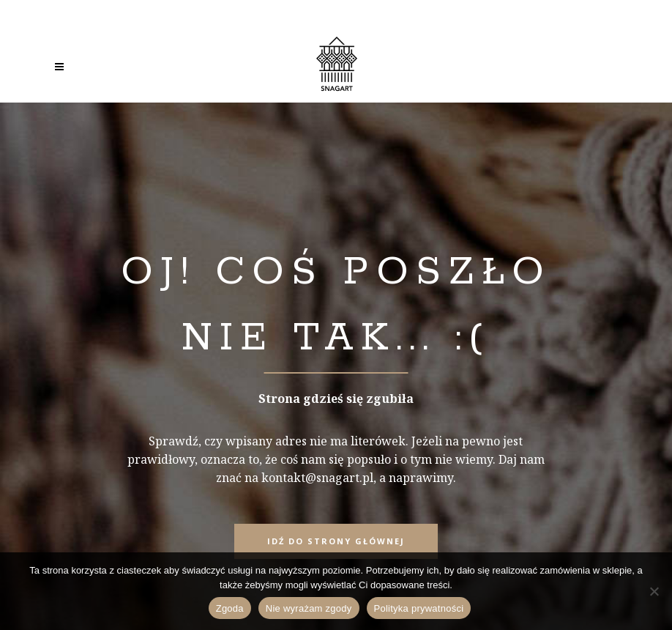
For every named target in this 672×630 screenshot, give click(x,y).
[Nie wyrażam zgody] (654, 591)
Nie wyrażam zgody (309, 608)
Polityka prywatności (419, 608)
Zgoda (230, 608)
